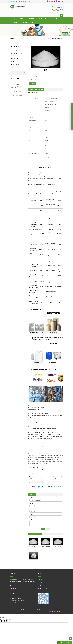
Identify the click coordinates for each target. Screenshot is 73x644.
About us (22, 19)
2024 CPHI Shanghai (17, 92)
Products (32, 19)
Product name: (33, 498)
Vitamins (14, 61)
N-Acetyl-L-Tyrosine (33, 561)
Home (14, 19)
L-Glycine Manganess (56, 486)
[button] (34, 19)
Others (13, 67)
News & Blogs (43, 19)
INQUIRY (33, 83)
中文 (61, 1)
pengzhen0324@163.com (58, 8)
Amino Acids (60, 39)
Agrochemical (15, 64)
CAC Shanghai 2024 (16, 95)
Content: (32, 520)
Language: (31, 1)
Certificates (15, 22)
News (39, 585)
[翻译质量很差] (5, 621)
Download (54, 19)
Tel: (30, 509)
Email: (31, 514)
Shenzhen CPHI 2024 (17, 83)
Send (43, 529)
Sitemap (51, 609)
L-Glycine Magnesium (37, 482)
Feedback (25, 22)
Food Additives (15, 58)
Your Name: (32, 503)
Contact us (35, 22)
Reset (48, 529)
